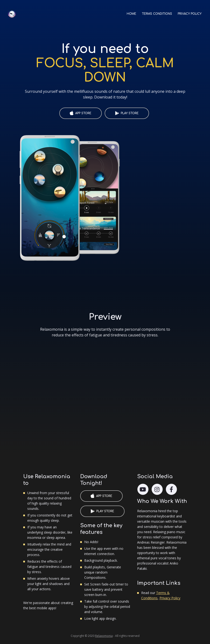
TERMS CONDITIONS (157, 14)
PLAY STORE (130, 113)
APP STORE (83, 113)
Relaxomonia (104, 636)
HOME (133, 13)
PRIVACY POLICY (190, 14)
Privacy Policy (170, 598)
